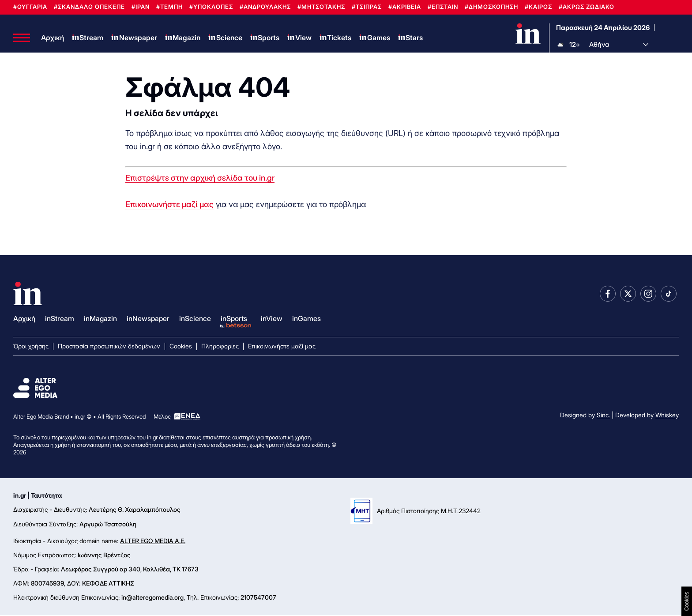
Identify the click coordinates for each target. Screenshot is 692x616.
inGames (307, 320)
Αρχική (53, 38)
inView (272, 320)
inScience (195, 320)
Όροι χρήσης (31, 347)
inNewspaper (148, 320)
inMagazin (100, 320)
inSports (234, 320)
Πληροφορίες (220, 347)
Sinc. (603, 416)
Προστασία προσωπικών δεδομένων (109, 347)
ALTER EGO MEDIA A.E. (153, 542)
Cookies (181, 347)
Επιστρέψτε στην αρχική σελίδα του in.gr (200, 179)
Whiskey (667, 416)
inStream (60, 320)
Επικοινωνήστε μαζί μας (169, 205)
